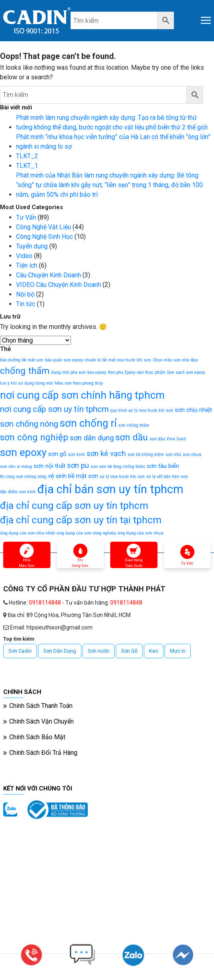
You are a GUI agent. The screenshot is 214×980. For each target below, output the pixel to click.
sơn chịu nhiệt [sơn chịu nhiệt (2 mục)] (193, 410)
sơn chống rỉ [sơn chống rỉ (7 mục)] (88, 423)
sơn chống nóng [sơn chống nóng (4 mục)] (29, 424)
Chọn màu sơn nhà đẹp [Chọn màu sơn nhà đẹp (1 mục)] (175, 360)
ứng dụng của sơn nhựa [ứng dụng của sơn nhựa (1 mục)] (140, 533)
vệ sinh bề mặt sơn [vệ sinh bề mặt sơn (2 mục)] (73, 476)
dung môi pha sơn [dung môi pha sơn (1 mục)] (69, 372)
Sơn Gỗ (129, 651)
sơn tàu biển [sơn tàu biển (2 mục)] (163, 466)
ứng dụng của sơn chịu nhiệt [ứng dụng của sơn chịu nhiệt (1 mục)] (27, 533)
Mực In (178, 651)
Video (24, 256)
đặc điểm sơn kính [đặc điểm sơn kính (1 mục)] (18, 492)
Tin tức (26, 304)
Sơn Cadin (20, 651)
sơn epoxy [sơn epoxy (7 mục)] (23, 452)
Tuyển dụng (32, 246)
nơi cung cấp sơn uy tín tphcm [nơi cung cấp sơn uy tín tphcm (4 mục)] (54, 409)
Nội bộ (25, 294)
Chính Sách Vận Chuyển (41, 721)
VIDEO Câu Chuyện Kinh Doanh (59, 285)
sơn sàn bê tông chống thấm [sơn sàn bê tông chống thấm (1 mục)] (118, 467)
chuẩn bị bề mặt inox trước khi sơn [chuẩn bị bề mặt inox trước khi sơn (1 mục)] (118, 360)
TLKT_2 (27, 156)
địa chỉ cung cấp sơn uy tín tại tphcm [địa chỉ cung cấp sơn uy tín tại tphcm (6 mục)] (81, 520)
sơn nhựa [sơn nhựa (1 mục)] (192, 455)
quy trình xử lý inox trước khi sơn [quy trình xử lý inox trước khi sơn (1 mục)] (142, 410)
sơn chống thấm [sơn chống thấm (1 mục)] (134, 425)
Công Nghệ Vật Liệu (43, 227)
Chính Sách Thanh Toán (41, 706)
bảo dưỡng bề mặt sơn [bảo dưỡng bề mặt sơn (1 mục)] (22, 360)
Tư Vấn (26, 217)
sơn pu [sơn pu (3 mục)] (78, 465)
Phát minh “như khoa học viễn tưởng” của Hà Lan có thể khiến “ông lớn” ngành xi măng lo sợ (113, 142)
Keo (154, 651)
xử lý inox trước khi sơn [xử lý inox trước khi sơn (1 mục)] (122, 477)
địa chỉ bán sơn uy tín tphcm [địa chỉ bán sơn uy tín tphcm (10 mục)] (110, 489)
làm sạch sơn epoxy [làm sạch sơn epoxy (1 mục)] (186, 372)
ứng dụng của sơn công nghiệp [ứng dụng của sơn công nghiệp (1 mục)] (86, 533)
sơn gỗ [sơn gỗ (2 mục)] (57, 454)
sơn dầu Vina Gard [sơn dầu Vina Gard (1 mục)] (168, 439)
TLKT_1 (27, 166)
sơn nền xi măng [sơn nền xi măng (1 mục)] (16, 467)
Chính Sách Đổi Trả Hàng (43, 753)
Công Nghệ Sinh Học (44, 237)
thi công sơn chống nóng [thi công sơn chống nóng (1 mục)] (23, 477)
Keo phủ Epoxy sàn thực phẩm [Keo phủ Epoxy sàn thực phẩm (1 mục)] (137, 372)
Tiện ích (27, 265)
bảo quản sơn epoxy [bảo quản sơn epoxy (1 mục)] (64, 360)
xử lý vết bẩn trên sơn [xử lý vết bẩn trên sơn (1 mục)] (167, 477)
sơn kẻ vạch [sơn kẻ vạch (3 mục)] (106, 453)
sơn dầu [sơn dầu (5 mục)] (132, 437)
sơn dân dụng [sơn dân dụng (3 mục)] (92, 438)
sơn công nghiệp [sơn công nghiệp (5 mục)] (34, 437)
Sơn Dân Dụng (60, 651)
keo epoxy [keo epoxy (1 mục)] (97, 372)
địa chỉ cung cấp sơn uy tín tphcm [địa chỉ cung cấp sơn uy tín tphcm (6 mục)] (74, 505)
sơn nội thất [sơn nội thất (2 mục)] (49, 466)
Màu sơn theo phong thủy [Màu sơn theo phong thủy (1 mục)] (79, 383)
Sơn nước (99, 651)
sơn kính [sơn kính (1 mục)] (77, 455)
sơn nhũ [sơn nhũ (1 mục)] (173, 455)
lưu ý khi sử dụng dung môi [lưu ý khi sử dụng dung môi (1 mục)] (26, 383)
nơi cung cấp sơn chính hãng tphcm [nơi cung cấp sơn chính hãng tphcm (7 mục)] (82, 395)
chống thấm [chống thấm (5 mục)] (25, 371)
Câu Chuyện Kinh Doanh (48, 275)
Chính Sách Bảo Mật (37, 737)
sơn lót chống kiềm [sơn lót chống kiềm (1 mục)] (146, 455)
